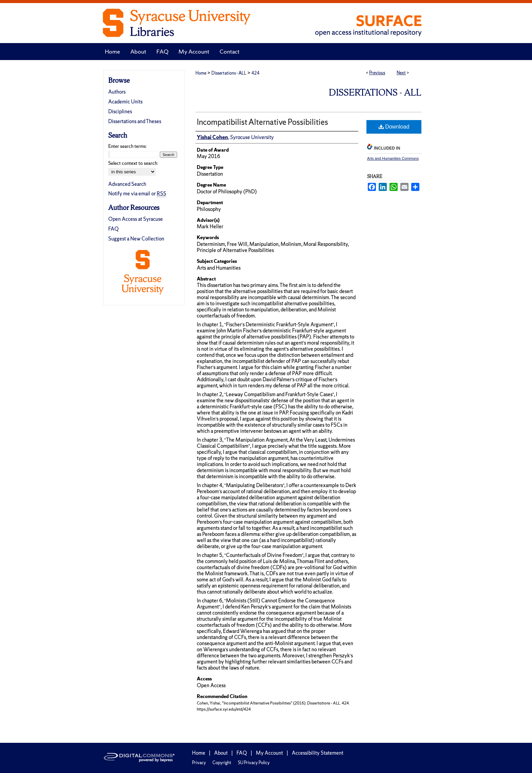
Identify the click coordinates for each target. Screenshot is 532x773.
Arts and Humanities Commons (393, 158)
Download (394, 127)
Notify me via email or (137, 194)
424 (255, 73)
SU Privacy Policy (254, 763)
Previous (377, 73)
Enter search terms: (128, 146)
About (221, 753)
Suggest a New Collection (136, 239)
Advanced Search (127, 184)
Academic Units (125, 102)
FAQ (113, 229)
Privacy (199, 763)
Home (201, 73)
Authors (117, 92)
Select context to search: (133, 163)
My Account (269, 753)
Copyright (222, 763)
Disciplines (120, 111)
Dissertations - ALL (229, 73)
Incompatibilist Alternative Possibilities (262, 122)
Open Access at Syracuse (136, 219)
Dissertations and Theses (135, 121)
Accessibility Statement (318, 753)
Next (401, 73)
